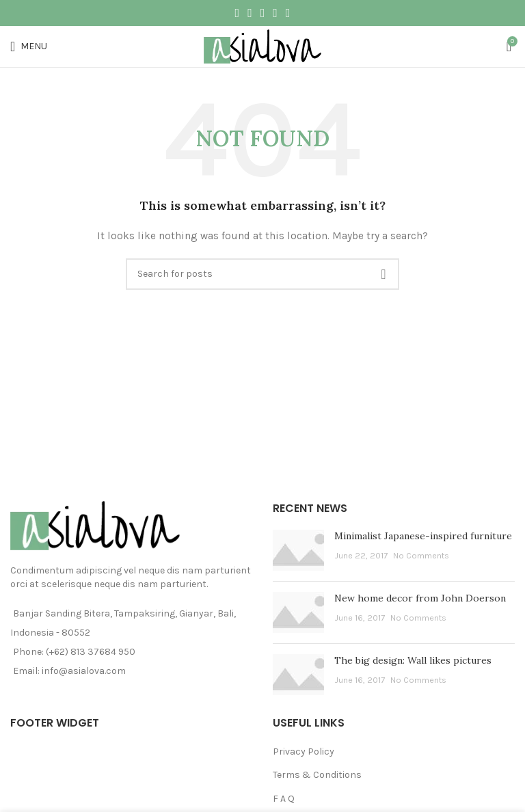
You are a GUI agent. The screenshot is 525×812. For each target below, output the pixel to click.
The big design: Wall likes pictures (413, 660)
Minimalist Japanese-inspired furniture (423, 536)
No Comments (421, 555)
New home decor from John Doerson (420, 598)
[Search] (262, 274)
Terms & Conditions (317, 775)
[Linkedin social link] (275, 13)
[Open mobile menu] (29, 46)
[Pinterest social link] (263, 13)
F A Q (284, 799)
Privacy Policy (304, 752)
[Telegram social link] (288, 13)
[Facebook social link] (238, 13)
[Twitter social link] (250, 13)
